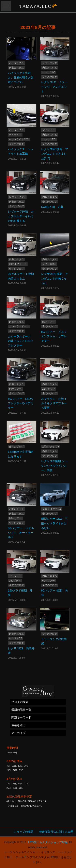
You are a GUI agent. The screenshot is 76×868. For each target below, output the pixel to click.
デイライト (15, 135)
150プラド (15, 581)
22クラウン (49, 389)
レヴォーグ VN (17, 197)
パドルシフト (16, 509)
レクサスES (16, 638)
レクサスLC (49, 72)
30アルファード (18, 264)
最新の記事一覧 (21, 710)
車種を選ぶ (18, 725)
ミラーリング (50, 63)
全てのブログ (50, 77)
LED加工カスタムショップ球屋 (48, 842)
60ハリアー (49, 581)
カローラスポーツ (19, 326)
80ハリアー (49, 322)
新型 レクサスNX (52, 509)
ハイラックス (16, 63)
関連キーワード (21, 717)
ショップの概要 (24, 832)
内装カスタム (16, 68)
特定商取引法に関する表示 (56, 832)
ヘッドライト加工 (19, 139)
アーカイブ (18, 733)
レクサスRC (49, 139)
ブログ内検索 (20, 702)
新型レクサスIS (51, 447)
